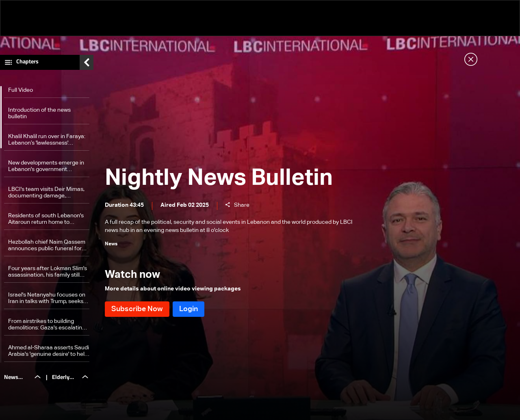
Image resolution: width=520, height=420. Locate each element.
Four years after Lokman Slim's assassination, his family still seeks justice (48, 272)
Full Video (21, 90)
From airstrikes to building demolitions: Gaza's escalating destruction (47, 325)
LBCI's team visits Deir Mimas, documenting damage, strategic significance (46, 193)
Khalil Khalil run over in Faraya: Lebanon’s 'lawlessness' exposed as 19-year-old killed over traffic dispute (47, 140)
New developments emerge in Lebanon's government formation (46, 166)
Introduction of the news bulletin (39, 113)
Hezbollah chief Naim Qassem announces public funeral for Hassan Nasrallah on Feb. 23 (47, 246)
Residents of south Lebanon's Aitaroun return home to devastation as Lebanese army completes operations (48, 219)
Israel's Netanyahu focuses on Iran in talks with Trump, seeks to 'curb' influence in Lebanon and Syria (47, 298)
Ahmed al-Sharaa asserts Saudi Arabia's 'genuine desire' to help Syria (49, 351)
